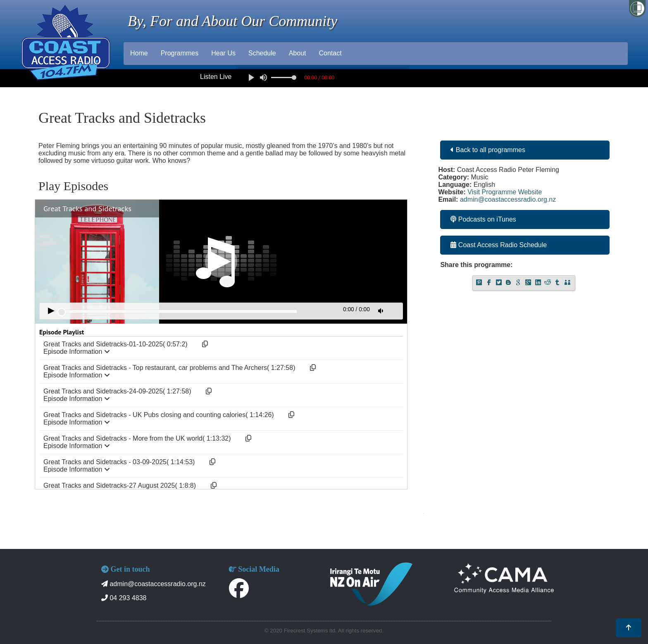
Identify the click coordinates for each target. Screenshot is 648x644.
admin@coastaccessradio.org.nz (508, 199)
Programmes (180, 53)
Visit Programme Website (505, 192)
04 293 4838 (124, 598)
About (298, 53)
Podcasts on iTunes (483, 219)
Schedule (262, 53)
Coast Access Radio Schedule (499, 245)
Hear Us (223, 53)
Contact (330, 53)
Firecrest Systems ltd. (310, 631)
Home (139, 53)
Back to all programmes (488, 150)
